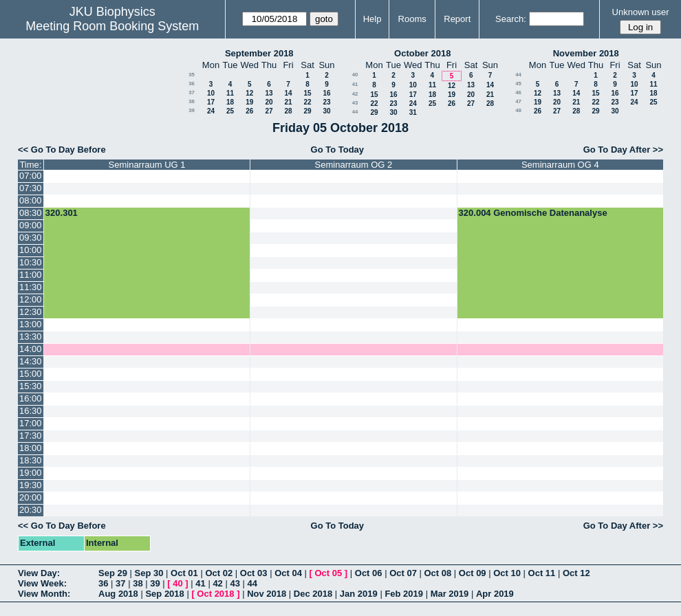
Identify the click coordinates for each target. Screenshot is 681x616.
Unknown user (641, 12)
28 (288, 111)
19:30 (31, 485)
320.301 (62, 213)
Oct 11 (542, 573)
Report (457, 19)
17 (211, 102)
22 (307, 102)
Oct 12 (576, 573)
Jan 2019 (359, 594)
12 (249, 93)
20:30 (31, 510)
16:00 (31, 398)
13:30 (31, 337)
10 (211, 93)
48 (518, 110)
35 (192, 75)
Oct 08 (437, 573)
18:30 (31, 460)
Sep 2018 (164, 594)
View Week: (42, 583)
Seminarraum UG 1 (147, 165)
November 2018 (586, 53)
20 (269, 102)
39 (192, 110)
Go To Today (338, 150)
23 (326, 102)
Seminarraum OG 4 (560, 165)
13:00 (31, 324)
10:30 (31, 262)
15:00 (31, 374)
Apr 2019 (495, 594)
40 (355, 75)
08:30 (31, 213)
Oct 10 (507, 573)
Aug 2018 (118, 594)
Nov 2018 (267, 594)
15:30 (31, 386)
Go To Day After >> (623, 150)
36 (192, 84)
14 (288, 93)
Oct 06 (369, 573)
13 (269, 93)
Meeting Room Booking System (112, 26)
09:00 (31, 225)
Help (372, 19)
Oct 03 (254, 573)
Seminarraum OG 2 (354, 165)
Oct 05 (328, 573)
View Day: (39, 573)
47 (518, 101)
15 (307, 93)
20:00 (31, 497)
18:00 (31, 448)
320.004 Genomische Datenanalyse (533, 213)
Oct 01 (184, 573)
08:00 (31, 200)
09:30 (31, 238)
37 (192, 92)
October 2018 (422, 53)
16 (326, 93)
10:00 (31, 250)
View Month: (44, 594)
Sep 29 (113, 573)
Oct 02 (219, 573)
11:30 (31, 287)
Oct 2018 (215, 594)
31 (413, 112)
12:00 (31, 299)
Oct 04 (288, 573)
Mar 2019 (450, 594)
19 (249, 102)
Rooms (412, 19)
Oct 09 (473, 573)
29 (307, 111)
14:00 (31, 349)
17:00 (31, 423)
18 (230, 102)
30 (326, 111)
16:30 (31, 411)
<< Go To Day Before (62, 150)
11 (230, 93)
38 (192, 101)
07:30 (31, 188)
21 (288, 102)
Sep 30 (149, 573)
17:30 (31, 436)
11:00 (31, 275)
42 (355, 94)
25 (230, 111)
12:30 (31, 312)
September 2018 (259, 53)
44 (355, 112)
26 (249, 111)
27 (269, 111)
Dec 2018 (313, 594)
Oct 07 (403, 573)
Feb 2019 (404, 594)
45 (518, 84)
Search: (511, 19)
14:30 (31, 361)
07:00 (31, 176)
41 (355, 84)
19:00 (31, 473)
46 (518, 92)
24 (211, 111)
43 (355, 103)
